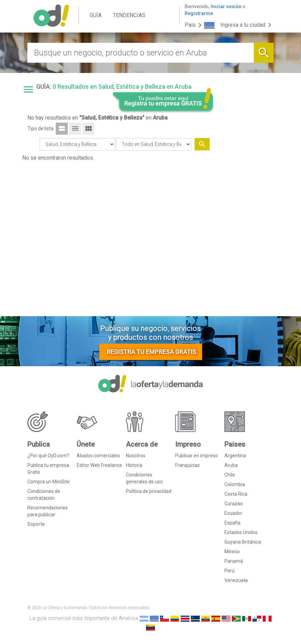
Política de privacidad (149, 491)
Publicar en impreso (197, 456)
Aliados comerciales (98, 456)
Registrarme (199, 13)
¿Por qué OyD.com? (48, 456)
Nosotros (136, 456)
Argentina (235, 456)
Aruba (231, 465)
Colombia (235, 484)
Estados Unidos (241, 532)
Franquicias (187, 465)
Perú (230, 571)
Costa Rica (236, 494)
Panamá (234, 561)
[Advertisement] (247, 207)
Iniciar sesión (226, 7)
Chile (230, 475)
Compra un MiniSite (49, 482)
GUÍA (96, 15)
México (232, 552)
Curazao (234, 504)
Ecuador (233, 513)
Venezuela (236, 580)
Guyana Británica (243, 542)
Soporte (36, 524)
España (232, 523)
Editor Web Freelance (99, 465)
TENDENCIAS (129, 15)
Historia (134, 465)
